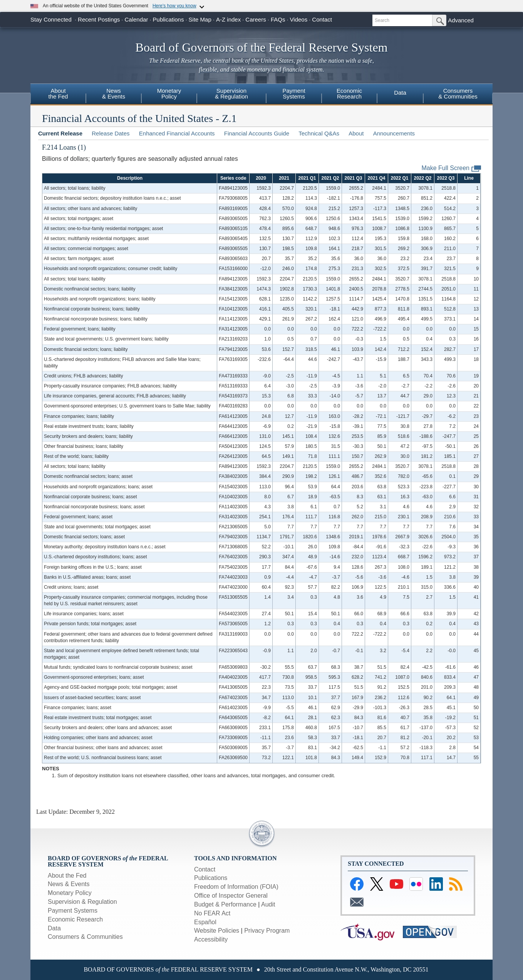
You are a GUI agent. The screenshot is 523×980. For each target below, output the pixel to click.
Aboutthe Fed (58, 93)
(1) (82, 147)
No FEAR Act (212, 913)
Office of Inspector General (231, 896)
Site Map (200, 19)
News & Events (69, 884)
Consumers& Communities (458, 93)
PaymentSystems (294, 93)
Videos (299, 19)
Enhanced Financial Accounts (177, 133)
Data (400, 93)
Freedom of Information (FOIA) (236, 887)
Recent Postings (99, 19)
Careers (256, 19)
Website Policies (217, 931)
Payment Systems (73, 911)
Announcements (394, 133)
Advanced (461, 20)
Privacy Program (267, 931)
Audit (268, 904)
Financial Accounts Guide (257, 133)
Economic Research (75, 919)
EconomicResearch (349, 93)
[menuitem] (58, 95)
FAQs (278, 19)
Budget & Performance (225, 904)
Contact (322, 19)
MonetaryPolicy (169, 93)
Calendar (137, 19)
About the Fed (67, 876)
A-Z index (228, 19)
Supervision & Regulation (82, 902)
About (356, 133)
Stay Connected (51, 19)
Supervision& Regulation (231, 93)
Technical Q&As (319, 133)
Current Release (60, 133)
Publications (168, 19)
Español (205, 922)
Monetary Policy (70, 893)
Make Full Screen (452, 168)
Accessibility (211, 939)
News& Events (114, 93)
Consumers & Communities (85, 937)
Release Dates (111, 133)
